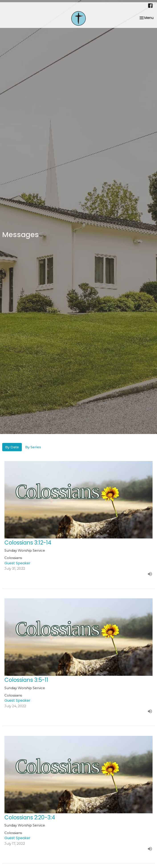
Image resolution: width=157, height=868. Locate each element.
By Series (33, 447)
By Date (12, 447)
